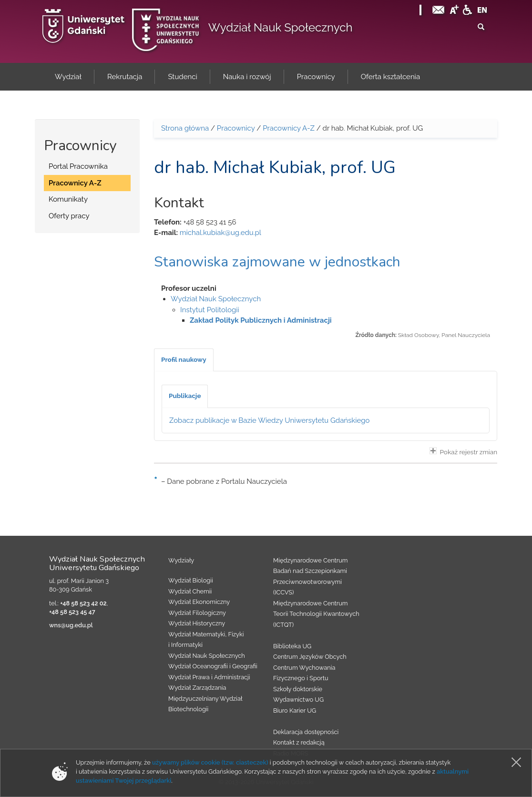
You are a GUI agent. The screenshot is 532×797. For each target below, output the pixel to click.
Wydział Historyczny (197, 623)
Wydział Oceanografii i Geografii (213, 666)
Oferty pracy (69, 216)
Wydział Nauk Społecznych (281, 27)
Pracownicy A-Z (75, 183)
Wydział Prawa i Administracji (209, 677)
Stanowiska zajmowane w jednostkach (277, 262)
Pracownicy (236, 128)
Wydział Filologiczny (197, 613)
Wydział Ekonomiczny (199, 602)
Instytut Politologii (210, 310)
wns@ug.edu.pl (71, 625)
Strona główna (185, 128)
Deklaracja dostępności (306, 732)
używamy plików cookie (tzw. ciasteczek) (210, 762)
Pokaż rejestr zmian (463, 451)
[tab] (184, 360)
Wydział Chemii (190, 591)
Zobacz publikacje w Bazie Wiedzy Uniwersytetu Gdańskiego (270, 420)
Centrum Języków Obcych (310, 657)
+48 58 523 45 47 (72, 612)
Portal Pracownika (78, 166)
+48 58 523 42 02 (83, 603)
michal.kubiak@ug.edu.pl (220, 233)
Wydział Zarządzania (197, 688)
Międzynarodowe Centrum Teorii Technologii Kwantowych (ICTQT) (316, 614)
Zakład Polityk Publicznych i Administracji (261, 320)
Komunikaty (68, 199)
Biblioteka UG (292, 646)
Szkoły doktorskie (298, 689)
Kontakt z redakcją (299, 742)
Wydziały (181, 560)
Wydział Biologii (191, 580)
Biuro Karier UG (295, 710)
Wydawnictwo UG (298, 700)
